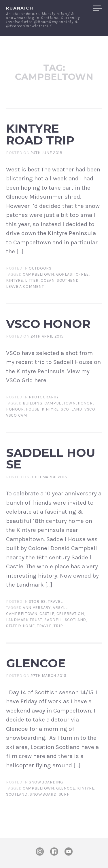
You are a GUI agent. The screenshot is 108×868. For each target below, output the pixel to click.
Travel (55, 601)
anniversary (37, 608)
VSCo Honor (48, 324)
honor (85, 403)
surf (64, 794)
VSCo (90, 409)
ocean (48, 280)
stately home (20, 626)
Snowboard (43, 794)
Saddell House (51, 459)
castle (47, 614)
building (33, 403)
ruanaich (20, 8)
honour (15, 409)
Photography (44, 397)
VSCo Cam (17, 415)
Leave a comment (25, 286)
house (33, 409)
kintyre (15, 280)
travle (44, 626)
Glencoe (36, 663)
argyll (60, 608)
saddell (53, 620)
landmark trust (24, 620)
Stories (37, 601)
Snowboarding (46, 782)
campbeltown (38, 274)
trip (58, 626)
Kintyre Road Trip (40, 134)
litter (32, 280)
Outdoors (40, 268)
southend (68, 280)
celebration (70, 614)
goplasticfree (72, 274)
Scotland (72, 409)
